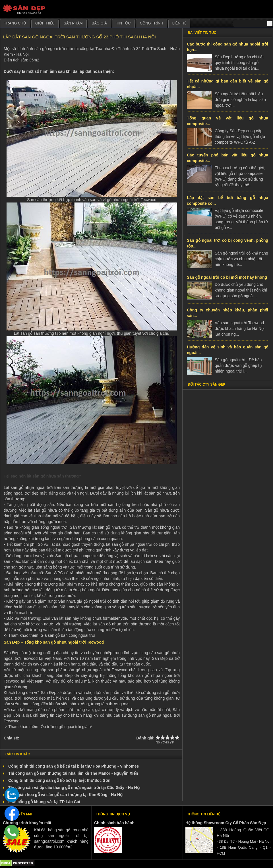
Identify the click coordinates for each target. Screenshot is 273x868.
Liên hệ (179, 23)
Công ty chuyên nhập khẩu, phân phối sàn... (227, 313)
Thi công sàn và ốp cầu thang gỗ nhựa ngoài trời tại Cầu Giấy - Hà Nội (74, 788)
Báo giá (99, 23)
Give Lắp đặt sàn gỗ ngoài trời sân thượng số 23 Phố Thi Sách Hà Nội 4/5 (172, 737)
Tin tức (123, 23)
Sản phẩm (73, 23)
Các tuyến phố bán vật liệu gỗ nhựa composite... (227, 158)
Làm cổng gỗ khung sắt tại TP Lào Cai (44, 802)
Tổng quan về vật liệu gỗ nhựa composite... (227, 121)
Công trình (152, 23)
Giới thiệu (45, 23)
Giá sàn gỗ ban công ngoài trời (68, 635)
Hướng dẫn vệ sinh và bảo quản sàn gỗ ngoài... (227, 350)
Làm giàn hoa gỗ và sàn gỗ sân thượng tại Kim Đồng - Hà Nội (66, 795)
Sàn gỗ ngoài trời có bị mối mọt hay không (227, 277)
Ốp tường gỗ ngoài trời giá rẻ (67, 727)
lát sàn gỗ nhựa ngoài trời (129, 544)
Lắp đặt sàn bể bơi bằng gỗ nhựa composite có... (227, 201)
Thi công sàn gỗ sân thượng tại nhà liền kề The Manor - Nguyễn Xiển (73, 773)
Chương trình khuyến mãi (27, 823)
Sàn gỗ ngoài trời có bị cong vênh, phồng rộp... (227, 243)
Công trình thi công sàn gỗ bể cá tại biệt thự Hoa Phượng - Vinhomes (74, 766)
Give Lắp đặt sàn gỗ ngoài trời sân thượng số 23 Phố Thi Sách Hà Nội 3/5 (168, 737)
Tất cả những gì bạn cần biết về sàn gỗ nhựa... (227, 84)
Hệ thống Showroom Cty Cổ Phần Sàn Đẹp (226, 823)
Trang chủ (15, 23)
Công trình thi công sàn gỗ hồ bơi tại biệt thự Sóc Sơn (59, 780)
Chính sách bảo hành (114, 823)
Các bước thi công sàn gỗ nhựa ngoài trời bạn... (227, 47)
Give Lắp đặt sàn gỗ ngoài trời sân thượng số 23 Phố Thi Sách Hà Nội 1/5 (158, 737)
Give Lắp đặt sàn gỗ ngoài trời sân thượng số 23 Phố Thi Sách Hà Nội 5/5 (177, 737)
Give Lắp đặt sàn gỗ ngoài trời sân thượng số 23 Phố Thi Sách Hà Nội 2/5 (163, 737)
